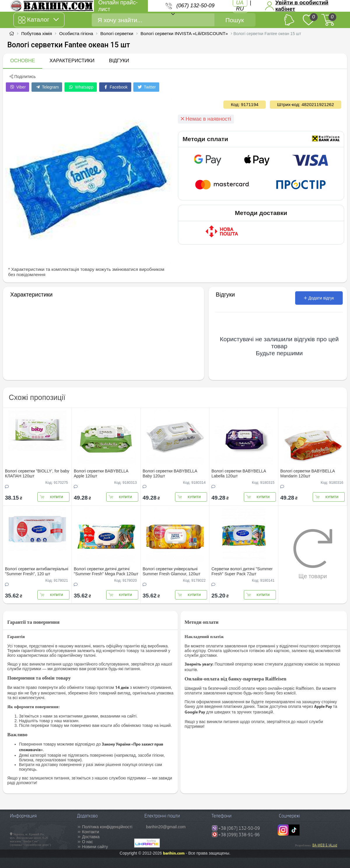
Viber (17, 87)
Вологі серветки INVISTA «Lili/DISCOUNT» (184, 33)
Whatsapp (81, 87)
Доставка (91, 837)
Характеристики (72, 61)
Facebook (115, 87)
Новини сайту (95, 847)
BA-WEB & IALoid (325, 845)
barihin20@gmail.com (166, 827)
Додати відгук (319, 298)
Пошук (235, 20)
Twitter (146, 87)
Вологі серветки (117, 33)
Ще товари (313, 554)
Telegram (47, 87)
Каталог (38, 20)
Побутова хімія (37, 33)
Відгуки (119, 61)
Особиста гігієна (76, 33)
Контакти (90, 832)
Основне (23, 61)
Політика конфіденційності (107, 827)
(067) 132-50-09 (195, 6)
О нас (87, 842)
